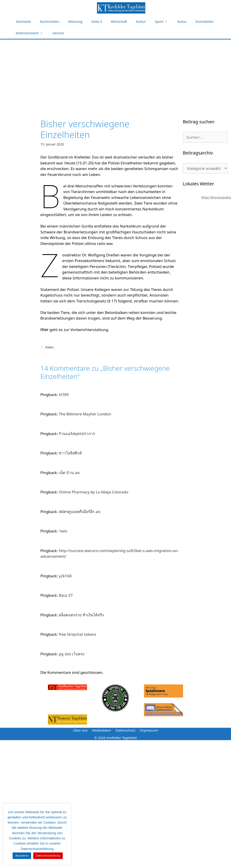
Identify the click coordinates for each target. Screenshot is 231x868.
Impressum (149, 730)
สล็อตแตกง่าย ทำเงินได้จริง (81, 615)
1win (63, 531)
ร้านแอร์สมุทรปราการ (77, 434)
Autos (182, 21)
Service (58, 33)
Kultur (141, 21)
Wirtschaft (119, 21)
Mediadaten (101, 730)
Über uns (80, 730)
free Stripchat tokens (77, 634)
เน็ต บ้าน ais (69, 473)
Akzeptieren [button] (22, 856)
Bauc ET (66, 595)
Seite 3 (97, 21)
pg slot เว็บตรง (72, 654)
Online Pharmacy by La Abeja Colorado (93, 492)
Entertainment (32, 33)
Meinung (75, 21)
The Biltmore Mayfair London (85, 414)
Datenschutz (126, 730)
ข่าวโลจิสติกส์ (70, 453)
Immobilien (205, 21)
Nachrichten (49, 21)
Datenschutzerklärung (48, 856)
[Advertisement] (115, 73)
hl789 (64, 395)
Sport (164, 22)
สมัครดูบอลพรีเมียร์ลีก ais (80, 512)
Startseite (23, 21)
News (49, 347)
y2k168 (65, 576)
